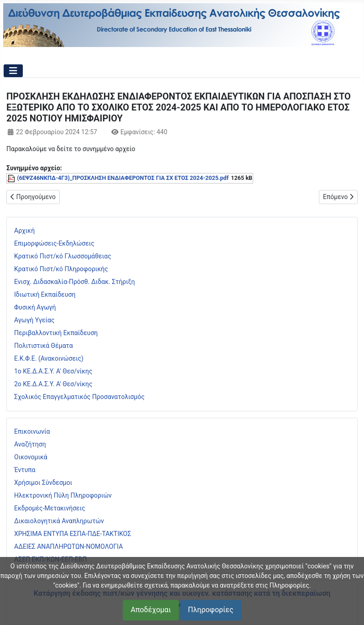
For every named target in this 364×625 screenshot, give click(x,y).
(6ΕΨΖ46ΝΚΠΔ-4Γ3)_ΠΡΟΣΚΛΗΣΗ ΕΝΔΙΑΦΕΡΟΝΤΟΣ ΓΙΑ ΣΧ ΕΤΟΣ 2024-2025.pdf (123, 178)
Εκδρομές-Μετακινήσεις (50, 508)
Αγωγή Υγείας (34, 320)
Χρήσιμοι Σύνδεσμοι (43, 483)
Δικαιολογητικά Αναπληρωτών (59, 521)
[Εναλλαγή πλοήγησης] (13, 71)
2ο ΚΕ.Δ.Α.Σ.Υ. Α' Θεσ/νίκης (53, 384)
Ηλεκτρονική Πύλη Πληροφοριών (63, 495)
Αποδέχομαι (151, 610)
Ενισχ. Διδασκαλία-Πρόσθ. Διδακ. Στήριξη (75, 282)
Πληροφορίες (211, 610)
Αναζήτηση (30, 444)
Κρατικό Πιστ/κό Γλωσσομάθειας (63, 256)
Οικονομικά (31, 457)
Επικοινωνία (32, 431)
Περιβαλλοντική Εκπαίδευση (56, 333)
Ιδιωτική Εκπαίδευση (45, 294)
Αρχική (24, 231)
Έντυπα (25, 470)
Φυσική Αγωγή (35, 307)
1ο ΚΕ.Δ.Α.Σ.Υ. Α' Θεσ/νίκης (53, 371)
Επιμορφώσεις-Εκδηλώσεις (54, 243)
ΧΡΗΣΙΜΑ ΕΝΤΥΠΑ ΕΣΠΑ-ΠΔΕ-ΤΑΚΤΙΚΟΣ (73, 534)
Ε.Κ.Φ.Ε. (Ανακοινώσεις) (49, 358)
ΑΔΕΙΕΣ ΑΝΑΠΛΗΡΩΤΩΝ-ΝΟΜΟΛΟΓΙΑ (68, 546)
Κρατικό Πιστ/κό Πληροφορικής (61, 269)
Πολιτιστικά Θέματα (44, 346)
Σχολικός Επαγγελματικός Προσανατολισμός (79, 397)
